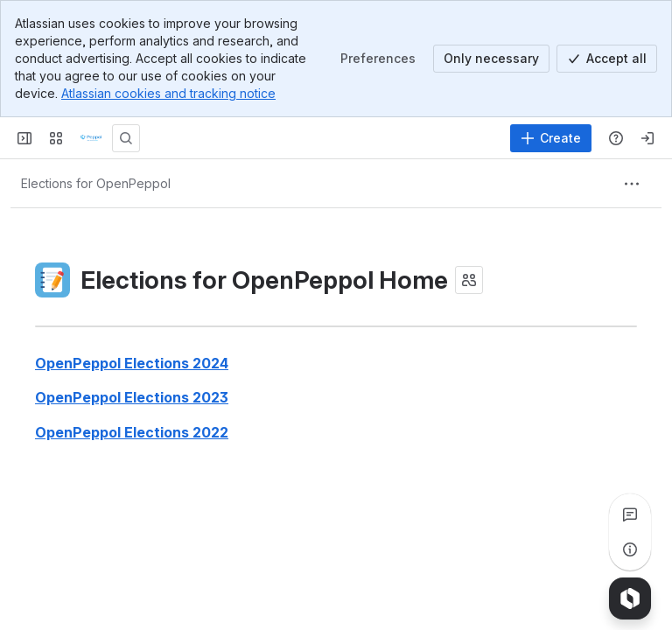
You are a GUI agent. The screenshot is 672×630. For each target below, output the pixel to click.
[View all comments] (630, 514)
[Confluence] (91, 138)
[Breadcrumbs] (96, 184)
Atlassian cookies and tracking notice (168, 93)
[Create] (551, 138)
